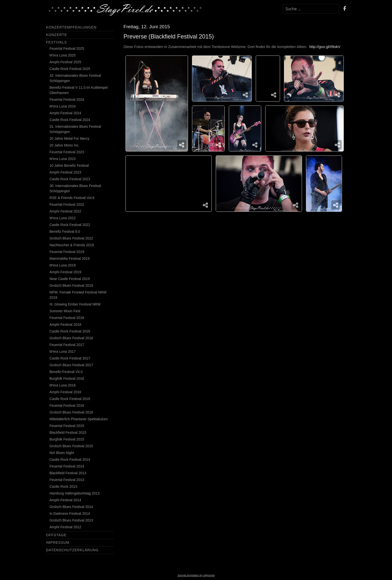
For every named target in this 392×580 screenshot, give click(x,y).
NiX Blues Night (62, 453)
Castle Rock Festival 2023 (70, 179)
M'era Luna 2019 (63, 265)
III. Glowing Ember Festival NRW (75, 304)
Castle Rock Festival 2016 (70, 399)
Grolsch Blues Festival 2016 (71, 412)
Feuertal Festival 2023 (67, 152)
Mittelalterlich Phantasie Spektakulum (79, 419)
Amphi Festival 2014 (65, 500)
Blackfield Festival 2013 (68, 473)
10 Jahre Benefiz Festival (69, 165)
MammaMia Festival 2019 (69, 258)
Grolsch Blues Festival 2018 (71, 338)
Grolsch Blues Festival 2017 (71, 365)
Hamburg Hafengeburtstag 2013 (74, 493)
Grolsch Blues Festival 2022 (71, 238)
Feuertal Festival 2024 (67, 99)
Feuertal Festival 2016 (67, 405)
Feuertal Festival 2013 (67, 480)
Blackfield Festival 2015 (68, 432)
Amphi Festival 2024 (65, 113)
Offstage (56, 535)
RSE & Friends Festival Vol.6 (72, 198)
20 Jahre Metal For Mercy (69, 138)
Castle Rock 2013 (63, 486)
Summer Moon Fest (65, 311)
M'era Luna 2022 (63, 218)
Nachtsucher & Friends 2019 (72, 245)
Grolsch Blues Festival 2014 (71, 507)
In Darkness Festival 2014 (70, 513)
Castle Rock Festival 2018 (70, 331)
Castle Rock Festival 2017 (70, 358)
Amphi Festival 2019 (65, 272)
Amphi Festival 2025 (65, 62)
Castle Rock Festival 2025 (70, 69)
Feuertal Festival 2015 (67, 426)
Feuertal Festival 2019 (67, 252)
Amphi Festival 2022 (65, 211)
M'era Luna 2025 (63, 55)
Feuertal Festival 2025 (67, 48)
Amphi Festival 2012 (65, 527)
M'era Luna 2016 (63, 385)
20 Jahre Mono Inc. (64, 145)
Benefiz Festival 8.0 (65, 231)
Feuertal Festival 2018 (67, 318)
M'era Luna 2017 (63, 351)
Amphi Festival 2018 (65, 324)
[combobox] (311, 9)
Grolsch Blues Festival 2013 (71, 520)
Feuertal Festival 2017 (67, 345)
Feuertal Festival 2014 (67, 466)
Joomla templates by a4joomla (196, 575)
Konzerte (56, 35)
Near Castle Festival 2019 (70, 279)
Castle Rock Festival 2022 (70, 225)
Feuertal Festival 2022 (67, 204)
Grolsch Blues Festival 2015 (71, 446)
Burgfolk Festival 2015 (67, 439)
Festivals (56, 42)
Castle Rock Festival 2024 (70, 120)
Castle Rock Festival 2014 (70, 459)
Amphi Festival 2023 (65, 172)
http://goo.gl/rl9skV (325, 47)
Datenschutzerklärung (72, 550)
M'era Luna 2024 (63, 106)
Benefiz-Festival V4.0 (66, 372)
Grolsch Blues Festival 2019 (71, 285)
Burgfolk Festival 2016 (67, 378)
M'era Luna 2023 (63, 159)
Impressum (58, 542)
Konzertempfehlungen (71, 27)
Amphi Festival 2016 (65, 392)
